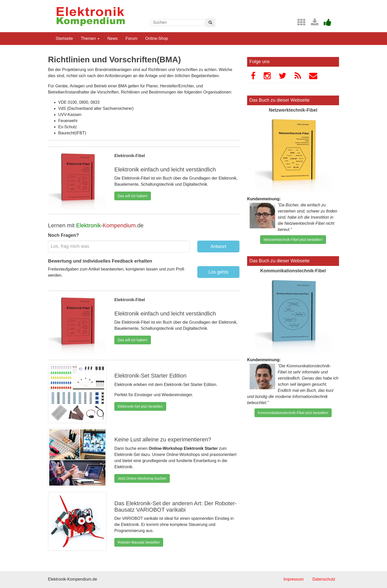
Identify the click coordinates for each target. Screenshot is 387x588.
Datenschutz (324, 579)
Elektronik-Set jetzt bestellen (140, 406)
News (113, 38)
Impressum (293, 579)
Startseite (64, 38)
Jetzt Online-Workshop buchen (142, 478)
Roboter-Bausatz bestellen (139, 542)
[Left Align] (210, 23)
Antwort (218, 246)
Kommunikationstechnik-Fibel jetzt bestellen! (293, 413)
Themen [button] (90, 38)
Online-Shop (157, 38)
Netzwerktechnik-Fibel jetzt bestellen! (293, 240)
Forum (131, 38)
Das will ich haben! (133, 196)
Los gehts (218, 272)
